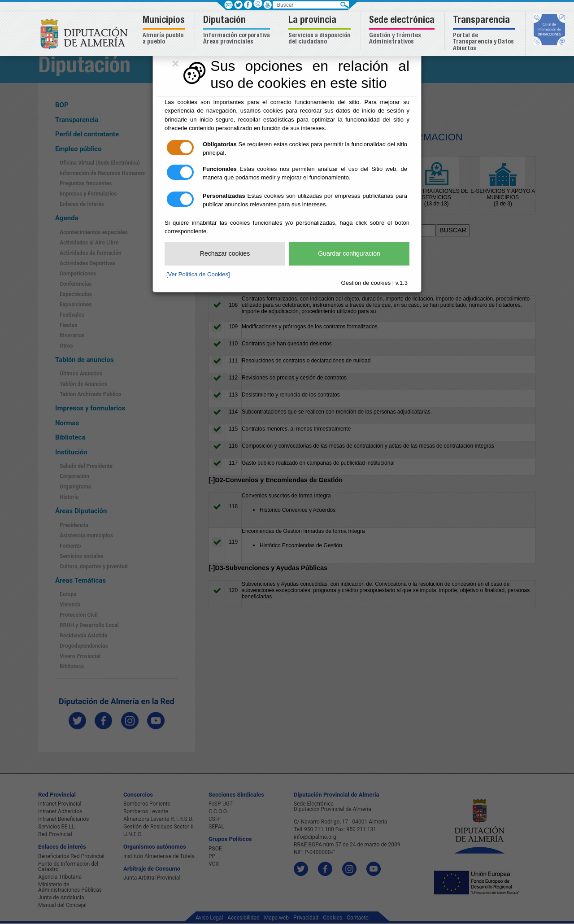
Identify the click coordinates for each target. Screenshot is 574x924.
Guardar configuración (349, 253)
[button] (165, 31)
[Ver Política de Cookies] (198, 274)
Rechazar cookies (225, 253)
